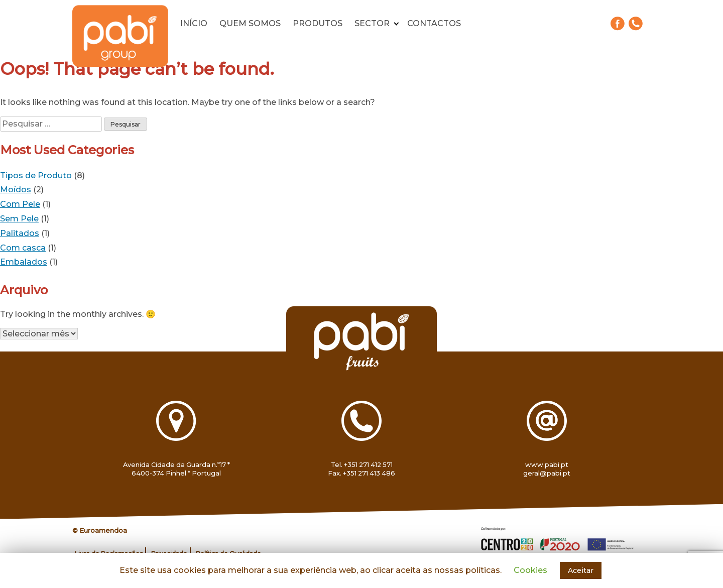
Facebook (618, 23)
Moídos (16, 190)
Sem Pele (19, 219)
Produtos (318, 23)
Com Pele (20, 204)
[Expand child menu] (396, 23)
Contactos (434, 23)
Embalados (24, 262)
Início (194, 23)
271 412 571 (636, 23)
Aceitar (581, 570)
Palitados (20, 233)
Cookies (530, 570)
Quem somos (250, 23)
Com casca (23, 248)
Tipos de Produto (36, 175)
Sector (372, 23)
